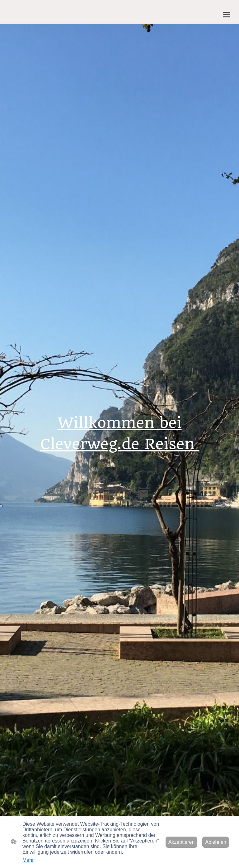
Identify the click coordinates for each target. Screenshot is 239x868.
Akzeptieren (182, 842)
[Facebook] (95, 494)
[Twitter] (128, 494)
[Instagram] (111, 494)
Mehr (28, 860)
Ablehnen (216, 842)
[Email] (144, 494)
